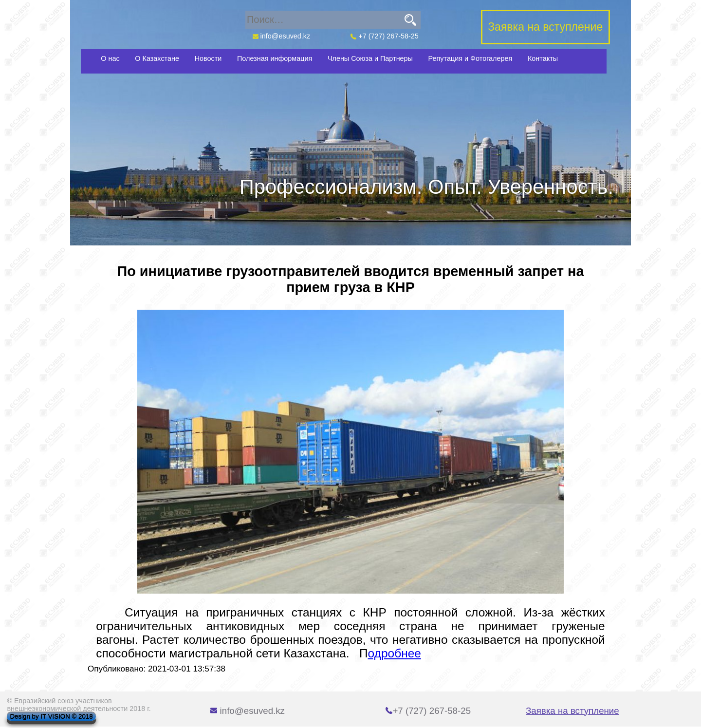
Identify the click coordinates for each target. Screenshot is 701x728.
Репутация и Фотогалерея (470, 58)
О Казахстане (157, 58)
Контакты (543, 58)
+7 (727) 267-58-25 (385, 36)
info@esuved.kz (281, 36)
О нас (110, 58)
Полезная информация (275, 58)
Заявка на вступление (572, 711)
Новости (208, 58)
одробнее (395, 653)
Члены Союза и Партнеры (370, 58)
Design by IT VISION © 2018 (51, 717)
